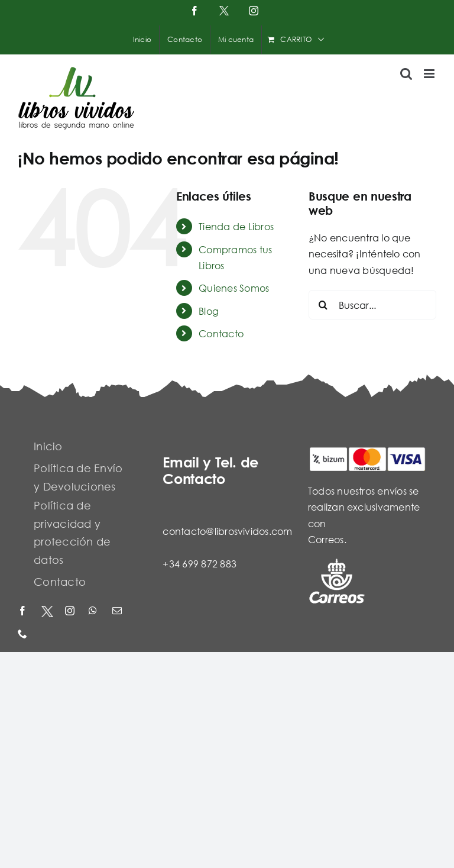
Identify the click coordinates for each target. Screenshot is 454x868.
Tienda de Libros (236, 226)
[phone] (24, 635)
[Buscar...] (372, 305)
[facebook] (24, 612)
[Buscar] (323, 305)
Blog (209, 311)
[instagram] (71, 612)
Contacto (221, 333)
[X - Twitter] (47, 612)
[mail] (118, 612)
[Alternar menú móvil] (430, 74)
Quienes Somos (234, 288)
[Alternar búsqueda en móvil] (406, 74)
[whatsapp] (95, 612)
